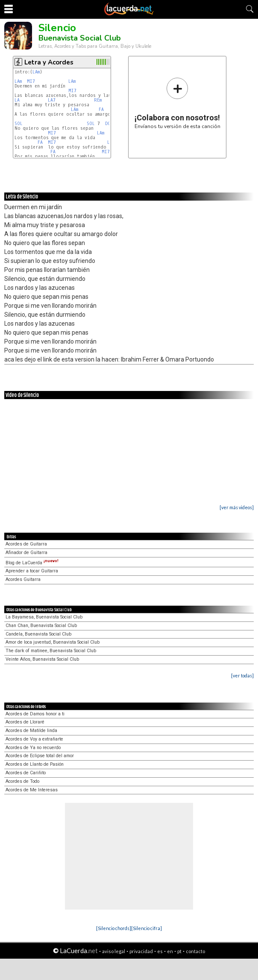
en (170, 951)
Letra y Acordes (49, 62)
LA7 (52, 100)
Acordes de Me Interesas (32, 790)
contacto (195, 951)
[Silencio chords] (114, 928)
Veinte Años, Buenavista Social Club (42, 659)
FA (101, 109)
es (160, 951)
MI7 (31, 81)
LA (17, 100)
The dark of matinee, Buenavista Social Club (51, 651)
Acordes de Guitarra (26, 544)
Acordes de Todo (22, 781)
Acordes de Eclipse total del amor (40, 756)
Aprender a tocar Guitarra (32, 571)
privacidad (141, 951)
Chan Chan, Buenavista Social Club (41, 626)
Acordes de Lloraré (25, 722)
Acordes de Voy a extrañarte (34, 739)
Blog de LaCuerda (32, 563)
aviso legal (114, 951)
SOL (19, 124)
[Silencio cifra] (147, 928)
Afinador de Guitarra (26, 553)
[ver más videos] (237, 507)
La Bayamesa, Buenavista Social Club (44, 617)
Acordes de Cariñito (26, 773)
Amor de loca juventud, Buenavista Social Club (53, 642)
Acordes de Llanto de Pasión (35, 764)
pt (179, 951)
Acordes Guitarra (23, 579)
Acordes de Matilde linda (31, 731)
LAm (36, 72)
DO (108, 124)
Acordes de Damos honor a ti (35, 714)
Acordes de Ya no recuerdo (33, 748)
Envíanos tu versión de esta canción (177, 103)
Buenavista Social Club (80, 38)
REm (98, 100)
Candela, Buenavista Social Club (38, 634)
